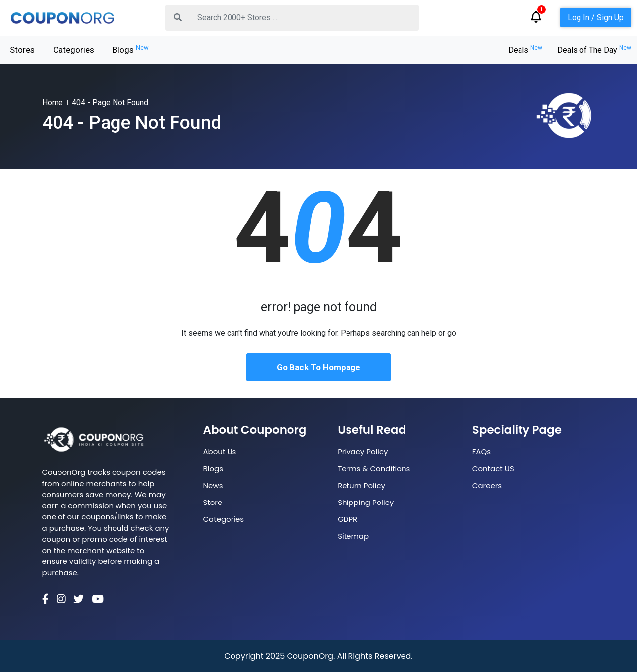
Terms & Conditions (374, 469)
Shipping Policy (366, 502)
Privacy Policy (363, 452)
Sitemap (353, 536)
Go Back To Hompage (318, 367)
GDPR (347, 519)
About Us (220, 452)
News (213, 485)
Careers (487, 485)
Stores (22, 50)
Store (213, 502)
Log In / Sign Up (596, 18)
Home (53, 102)
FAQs (482, 452)
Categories (74, 50)
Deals (525, 50)
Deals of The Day (594, 50)
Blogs (131, 49)
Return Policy (361, 485)
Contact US (493, 469)
